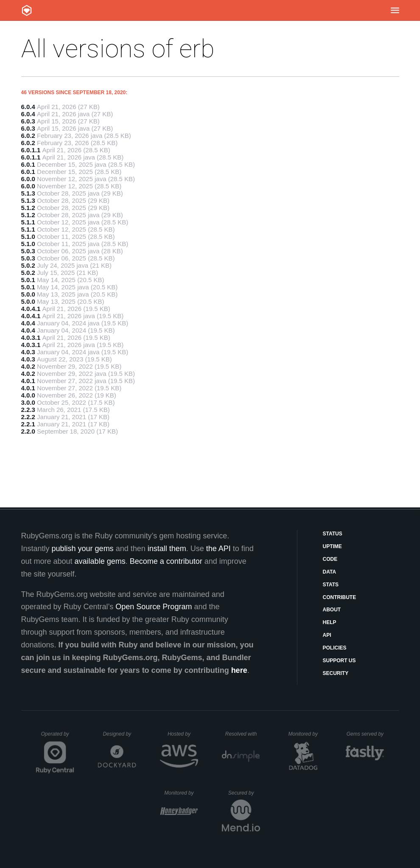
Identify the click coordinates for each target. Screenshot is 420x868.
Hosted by (183, 734)
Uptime (332, 546)
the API (218, 549)
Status (333, 534)
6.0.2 (28, 136)
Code (330, 559)
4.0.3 (28, 352)
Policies (335, 648)
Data (330, 572)
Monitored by (305, 734)
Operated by (58, 737)
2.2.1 (28, 424)
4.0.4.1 (31, 309)
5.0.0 (28, 294)
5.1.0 (28, 237)
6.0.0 (28, 179)
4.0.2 (28, 366)
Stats (331, 585)
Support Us (339, 661)
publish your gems (83, 549)
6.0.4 (28, 107)
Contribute (340, 597)
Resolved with (243, 734)
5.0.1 (28, 280)
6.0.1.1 (31, 150)
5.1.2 (28, 208)
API (327, 635)
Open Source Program (154, 607)
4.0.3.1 (31, 337)
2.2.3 (28, 410)
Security (336, 673)
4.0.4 (28, 323)
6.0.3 (28, 121)
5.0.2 (28, 265)
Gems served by (365, 734)
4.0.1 (28, 381)
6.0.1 (28, 164)
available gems (100, 561)
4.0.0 (28, 395)
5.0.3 (28, 251)
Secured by (244, 793)
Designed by (119, 734)
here (239, 670)
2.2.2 (28, 417)
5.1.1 (28, 222)
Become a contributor (166, 561)
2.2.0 (28, 431)
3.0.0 (28, 402)
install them (167, 549)
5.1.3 (28, 193)
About (332, 610)
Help (330, 622)
